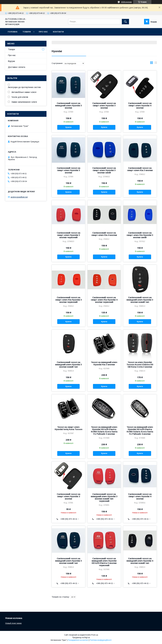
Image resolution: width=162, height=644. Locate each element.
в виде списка (156, 63)
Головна (13, 32)
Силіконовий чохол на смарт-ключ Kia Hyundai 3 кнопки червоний (69, 300)
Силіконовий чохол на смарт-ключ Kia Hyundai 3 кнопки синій (140, 235)
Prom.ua (95, 635)
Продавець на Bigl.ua (81, 638)
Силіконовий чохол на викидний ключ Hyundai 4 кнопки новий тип (140, 561)
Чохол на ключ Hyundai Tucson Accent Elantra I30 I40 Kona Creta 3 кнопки (140, 365)
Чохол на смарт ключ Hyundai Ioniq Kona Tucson (69, 428)
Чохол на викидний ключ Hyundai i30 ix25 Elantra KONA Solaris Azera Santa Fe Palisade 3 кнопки (104, 430)
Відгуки (11, 61)
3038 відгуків (126, 2)
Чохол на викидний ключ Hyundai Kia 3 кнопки (104, 363)
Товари (27, 32)
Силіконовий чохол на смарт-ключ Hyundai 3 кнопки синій (104, 170)
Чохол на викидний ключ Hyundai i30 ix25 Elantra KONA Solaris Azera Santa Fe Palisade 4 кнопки (140, 430)
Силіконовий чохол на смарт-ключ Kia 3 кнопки (140, 169)
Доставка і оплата (17, 67)
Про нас (43, 32)
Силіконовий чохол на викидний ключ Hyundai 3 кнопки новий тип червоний (104, 498)
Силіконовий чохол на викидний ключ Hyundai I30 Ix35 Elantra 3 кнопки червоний (104, 562)
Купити (68, 127)
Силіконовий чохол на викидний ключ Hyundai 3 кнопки (69, 106)
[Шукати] (125, 22)
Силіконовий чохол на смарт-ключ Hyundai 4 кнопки (140, 106)
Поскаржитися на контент (78, 640)
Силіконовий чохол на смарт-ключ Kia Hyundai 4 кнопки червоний (104, 300)
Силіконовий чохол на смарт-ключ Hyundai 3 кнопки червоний (69, 235)
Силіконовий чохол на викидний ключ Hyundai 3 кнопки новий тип (140, 300)
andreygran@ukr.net (19, 197)
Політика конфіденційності (101, 640)
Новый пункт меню (13, 623)
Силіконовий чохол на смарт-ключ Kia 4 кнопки (104, 234)
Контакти (58, 32)
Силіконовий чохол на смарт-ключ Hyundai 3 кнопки (104, 106)
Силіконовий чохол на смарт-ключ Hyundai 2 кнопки (69, 496)
